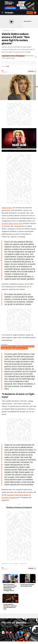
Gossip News (4, 564)
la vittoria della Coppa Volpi (12, 224)
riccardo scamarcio (14, 564)
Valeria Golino (7, 208)
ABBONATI (30, 13)
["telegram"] (22, 632)
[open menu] (2, 13)
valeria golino (23, 564)
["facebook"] (18, 632)
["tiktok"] (3, 632)
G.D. (8, 66)
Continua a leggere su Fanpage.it (19, 507)
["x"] (14, 632)
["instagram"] (7, 632)
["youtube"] (11, 632)
